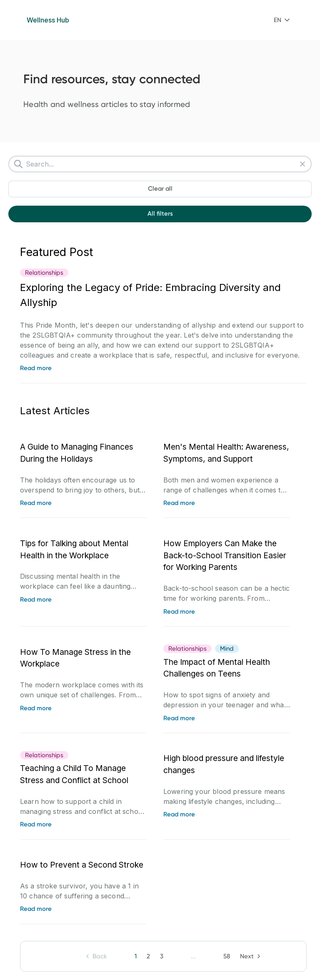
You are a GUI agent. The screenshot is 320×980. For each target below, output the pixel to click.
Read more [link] (36, 368)
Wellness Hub (48, 20)
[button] (282, 20)
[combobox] (282, 20)
